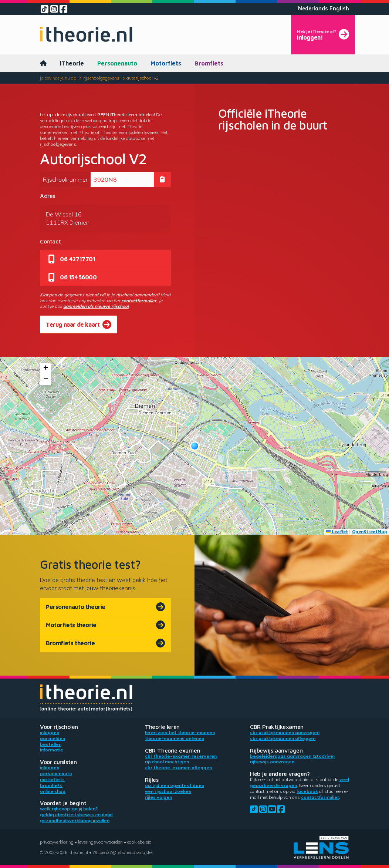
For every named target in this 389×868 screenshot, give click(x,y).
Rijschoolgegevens (101, 78)
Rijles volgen (158, 797)
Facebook (307, 791)
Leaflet (337, 531)
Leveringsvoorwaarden (100, 842)
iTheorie (72, 63)
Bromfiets (209, 63)
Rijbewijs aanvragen (272, 762)
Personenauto (117, 63)
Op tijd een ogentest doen (175, 785)
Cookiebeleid (139, 842)
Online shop (53, 791)
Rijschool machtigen (167, 762)
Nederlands (313, 9)
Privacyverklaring (57, 842)
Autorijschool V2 (143, 78)
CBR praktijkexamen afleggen (283, 738)
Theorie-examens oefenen (175, 738)
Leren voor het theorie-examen (180, 732)
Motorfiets (166, 63)
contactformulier (139, 301)
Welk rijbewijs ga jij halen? (69, 809)
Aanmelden (53, 738)
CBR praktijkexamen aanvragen (285, 732)
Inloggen (50, 732)
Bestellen (51, 744)
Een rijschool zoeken (168, 791)
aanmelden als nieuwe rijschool (96, 306)
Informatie (52, 750)
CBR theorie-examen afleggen (178, 768)
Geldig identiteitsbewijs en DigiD (76, 815)
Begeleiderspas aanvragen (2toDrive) (292, 756)
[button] (195, 446)
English (339, 9)
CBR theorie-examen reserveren (181, 756)
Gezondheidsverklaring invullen (75, 820)
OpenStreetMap (370, 531)
